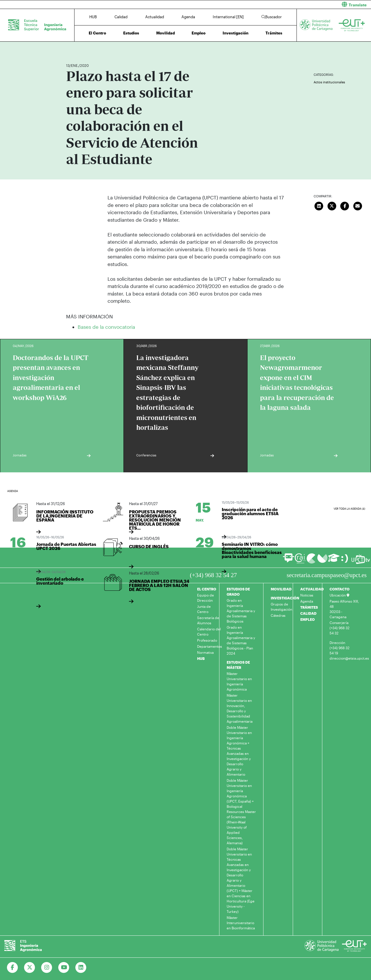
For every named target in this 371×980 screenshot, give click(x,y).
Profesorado (207, 640)
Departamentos (210, 646)
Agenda (188, 17)
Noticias (307, 595)
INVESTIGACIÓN (285, 598)
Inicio (71, 48)
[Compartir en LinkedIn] (319, 205)
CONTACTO (340, 589)
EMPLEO (308, 619)
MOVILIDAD (281, 589)
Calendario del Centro (209, 632)
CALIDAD (308, 613)
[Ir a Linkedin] (81, 968)
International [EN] (228, 17)
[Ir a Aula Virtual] (334, 560)
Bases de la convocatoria (106, 327)
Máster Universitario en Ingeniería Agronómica (239, 681)
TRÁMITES (309, 607)
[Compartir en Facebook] (345, 205)
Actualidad (155, 17)
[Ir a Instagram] (47, 968)
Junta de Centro (204, 609)
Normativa (205, 652)
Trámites (274, 33)
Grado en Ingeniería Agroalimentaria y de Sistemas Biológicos (241, 611)
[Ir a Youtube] (64, 968)
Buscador (272, 17)
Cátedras (278, 615)
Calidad (121, 17)
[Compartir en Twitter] (332, 205)
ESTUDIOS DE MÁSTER (238, 665)
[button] (280, 4)
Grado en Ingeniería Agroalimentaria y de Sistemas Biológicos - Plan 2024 (241, 640)
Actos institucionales (329, 82)
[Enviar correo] (358, 205)
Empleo (199, 33)
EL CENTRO (207, 589)
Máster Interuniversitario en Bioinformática (241, 923)
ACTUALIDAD (312, 589)
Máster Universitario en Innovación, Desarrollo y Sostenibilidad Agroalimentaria (240, 708)
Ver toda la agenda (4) (349, 509)
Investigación (235, 33)
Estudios (131, 33)
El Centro (97, 33)
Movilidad (166, 33)
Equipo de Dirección (205, 598)
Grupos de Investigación (281, 607)
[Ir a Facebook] (13, 968)
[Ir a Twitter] (30, 968)
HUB (93, 17)
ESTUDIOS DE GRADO (238, 592)
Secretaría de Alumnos (208, 620)
